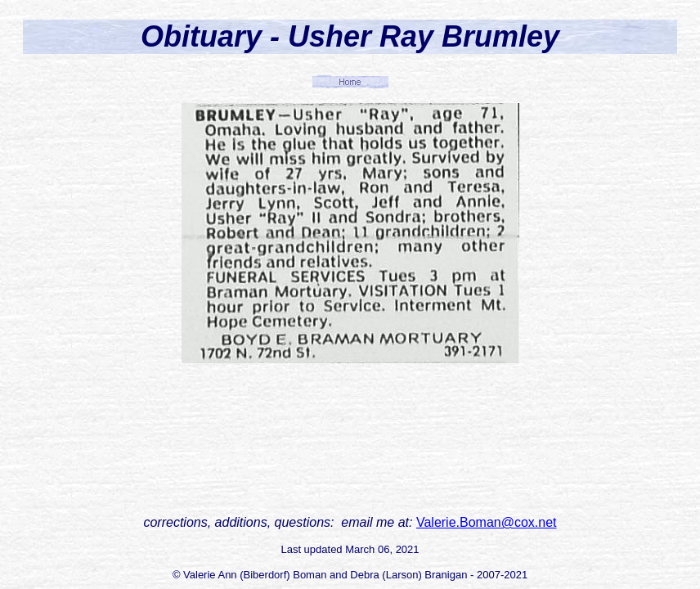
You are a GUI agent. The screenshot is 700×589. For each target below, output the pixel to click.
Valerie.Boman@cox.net (487, 522)
